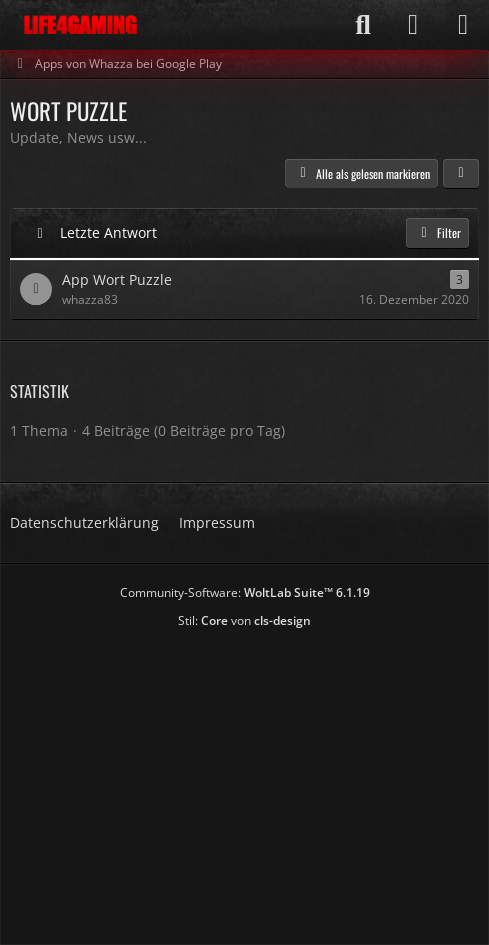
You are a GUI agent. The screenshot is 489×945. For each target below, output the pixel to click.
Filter (437, 232)
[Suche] (363, 25)
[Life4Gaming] (80, 25)
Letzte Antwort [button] (108, 232)
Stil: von (244, 620)
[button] (461, 174)
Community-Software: (245, 592)
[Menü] (463, 25)
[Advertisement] (249, 780)
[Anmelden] (413, 25)
